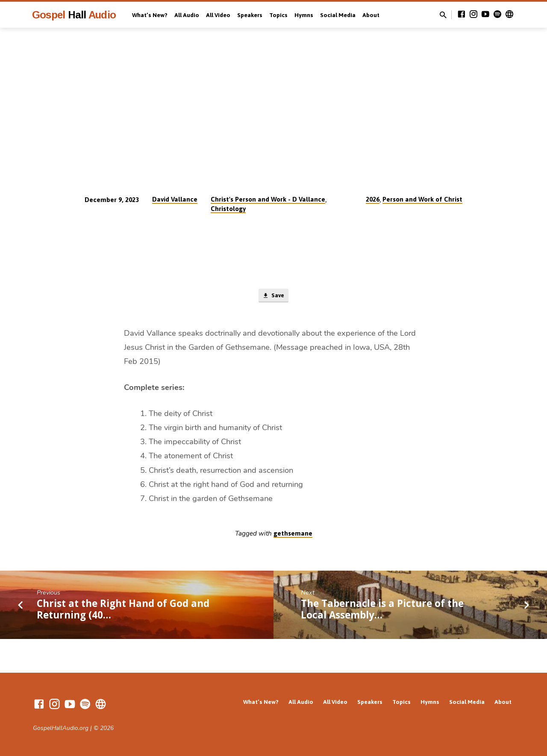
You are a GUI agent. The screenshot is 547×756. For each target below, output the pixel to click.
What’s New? (150, 15)
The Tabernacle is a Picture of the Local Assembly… (382, 610)
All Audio (187, 15)
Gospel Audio (74, 15)
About (371, 15)
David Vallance (175, 199)
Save (273, 296)
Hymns (304, 15)
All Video (218, 15)
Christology (228, 209)
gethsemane (293, 535)
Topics (278, 15)
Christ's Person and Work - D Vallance (268, 199)
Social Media (338, 15)
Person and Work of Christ (422, 199)
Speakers (250, 15)
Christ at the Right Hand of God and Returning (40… (123, 610)
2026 (373, 199)
